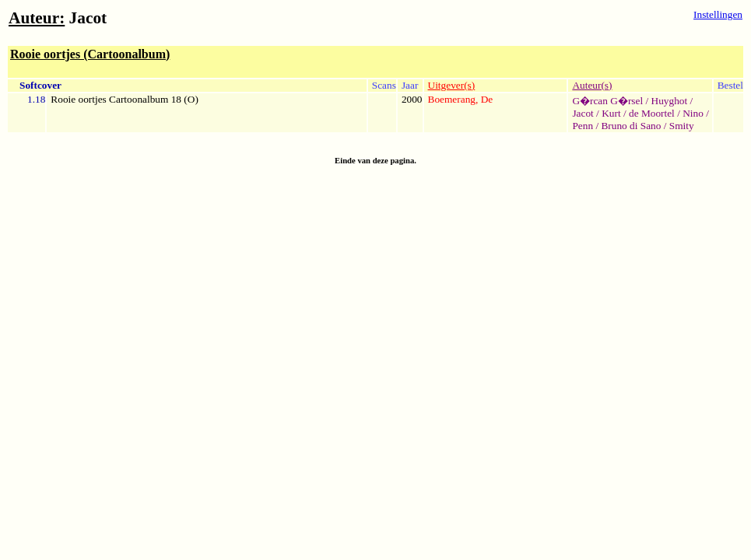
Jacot (583, 113)
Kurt (611, 113)
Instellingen (718, 14)
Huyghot (670, 101)
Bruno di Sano (631, 126)
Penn (583, 126)
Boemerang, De (461, 99)
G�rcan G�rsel (607, 101)
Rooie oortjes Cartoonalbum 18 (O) (125, 99)
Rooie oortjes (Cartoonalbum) (90, 54)
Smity (682, 126)
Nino (693, 113)
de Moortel (652, 113)
